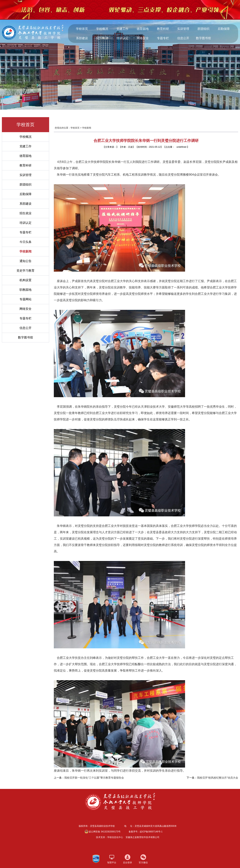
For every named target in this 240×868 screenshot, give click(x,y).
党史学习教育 (25, 271)
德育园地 (143, 29)
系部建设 (82, 38)
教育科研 (163, 29)
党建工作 (122, 29)
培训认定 (122, 38)
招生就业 (102, 38)
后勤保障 (224, 29)
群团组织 (203, 29)
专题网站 (25, 299)
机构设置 (25, 280)
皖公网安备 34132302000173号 (103, 831)
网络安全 (143, 38)
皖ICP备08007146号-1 (151, 832)
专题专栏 (163, 38)
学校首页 (82, 29)
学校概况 (102, 29)
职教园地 (25, 290)
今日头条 (25, 242)
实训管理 (183, 29)
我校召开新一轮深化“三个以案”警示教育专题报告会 (94, 778)
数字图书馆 (203, 38)
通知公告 (25, 261)
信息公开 (183, 38)
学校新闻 (25, 251)
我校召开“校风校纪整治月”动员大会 (218, 778)
